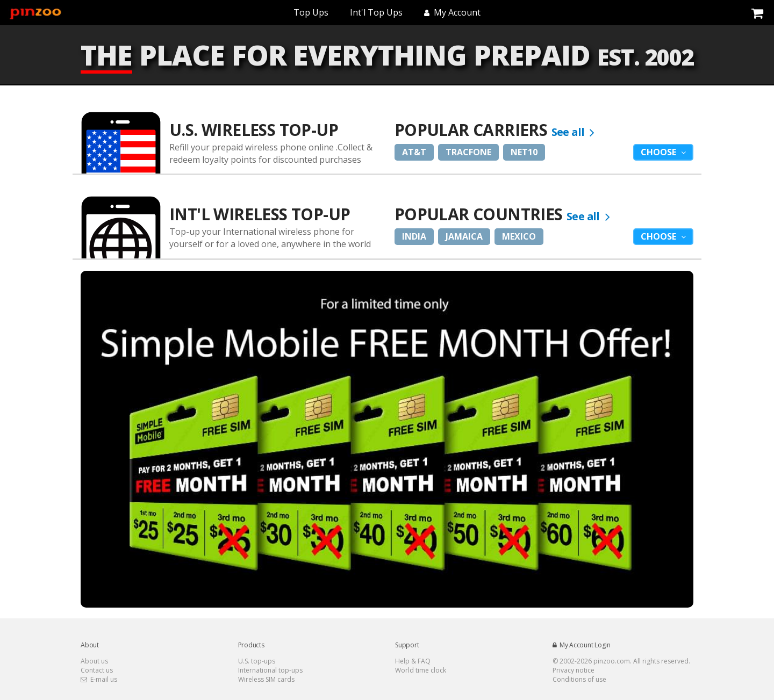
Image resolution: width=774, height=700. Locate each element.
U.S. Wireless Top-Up (254, 130)
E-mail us (99, 679)
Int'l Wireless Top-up (260, 214)
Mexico (519, 236)
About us (94, 661)
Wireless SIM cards (266, 679)
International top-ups (270, 670)
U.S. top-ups (257, 661)
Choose (660, 152)
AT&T (414, 152)
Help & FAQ (413, 661)
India (414, 236)
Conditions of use (579, 679)
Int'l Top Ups (376, 12)
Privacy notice (574, 670)
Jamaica (464, 236)
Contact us (97, 670)
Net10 (524, 152)
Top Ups (311, 12)
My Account (452, 12)
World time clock (421, 670)
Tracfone (468, 152)
